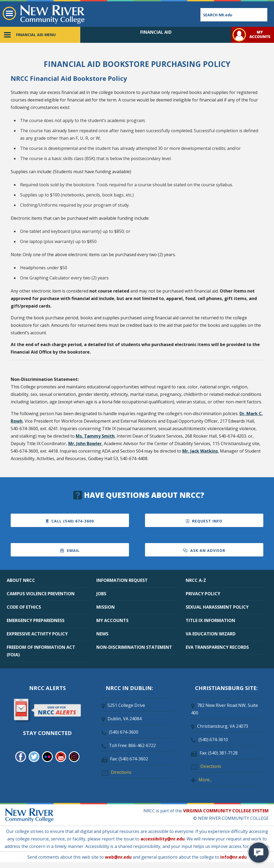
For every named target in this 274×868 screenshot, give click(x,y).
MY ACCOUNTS (112, 620)
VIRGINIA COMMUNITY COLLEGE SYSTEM (226, 811)
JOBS (101, 594)
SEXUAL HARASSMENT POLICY (217, 607)
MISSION (106, 607)
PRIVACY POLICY (203, 594)
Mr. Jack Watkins (200, 451)
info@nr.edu (233, 857)
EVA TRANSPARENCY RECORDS (217, 647)
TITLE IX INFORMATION (210, 620)
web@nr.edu (118, 857)
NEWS (102, 634)
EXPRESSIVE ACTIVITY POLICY (37, 634)
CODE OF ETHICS (24, 607)
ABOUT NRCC (21, 580)
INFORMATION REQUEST (122, 580)
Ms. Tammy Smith (95, 436)
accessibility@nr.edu (163, 839)
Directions (121, 772)
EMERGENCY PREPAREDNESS (36, 620)
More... (205, 780)
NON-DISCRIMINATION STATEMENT (134, 647)
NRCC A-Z (196, 580)
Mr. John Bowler (85, 444)
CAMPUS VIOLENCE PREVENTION (41, 594)
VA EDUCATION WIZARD (211, 634)
